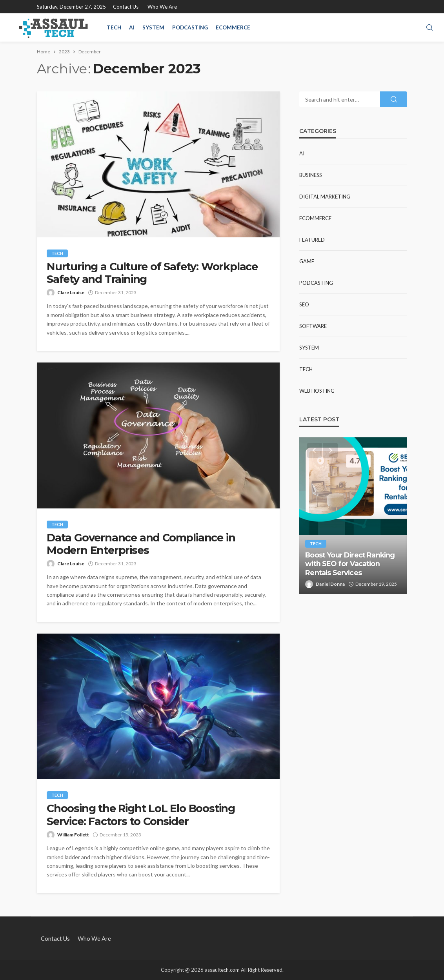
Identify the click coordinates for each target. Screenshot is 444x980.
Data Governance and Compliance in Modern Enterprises (141, 544)
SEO (304, 304)
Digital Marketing (325, 197)
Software (313, 326)
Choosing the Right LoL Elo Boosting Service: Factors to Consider (141, 815)
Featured (312, 240)
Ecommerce (233, 27)
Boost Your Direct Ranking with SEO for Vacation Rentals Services (350, 564)
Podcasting (190, 27)
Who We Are (162, 7)
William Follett (73, 835)
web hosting (317, 391)
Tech (114, 27)
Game (307, 261)
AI (132, 27)
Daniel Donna (330, 584)
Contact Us (126, 7)
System (153, 27)
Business (311, 175)
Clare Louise (71, 292)
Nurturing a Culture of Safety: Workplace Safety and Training (152, 273)
